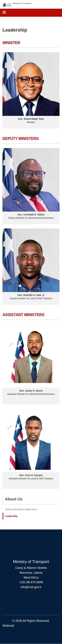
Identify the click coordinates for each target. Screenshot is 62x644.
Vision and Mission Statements (21, 509)
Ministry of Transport (22, 3)
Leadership (11, 516)
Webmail (8, 626)
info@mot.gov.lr (31, 587)
